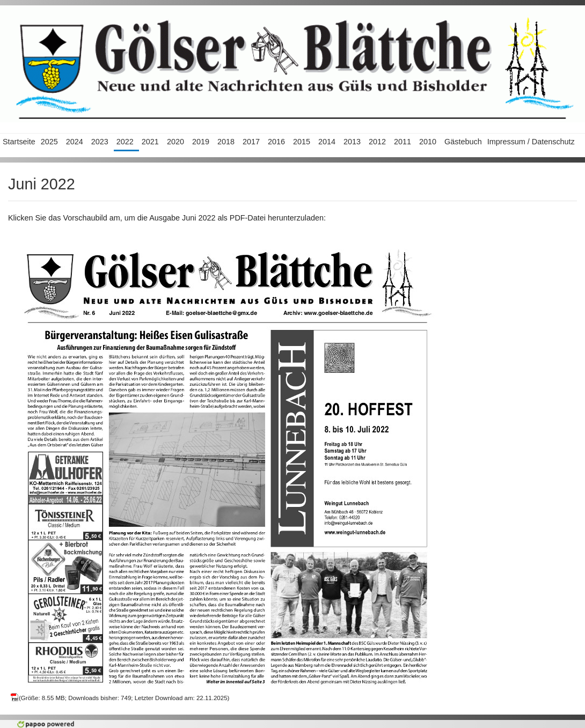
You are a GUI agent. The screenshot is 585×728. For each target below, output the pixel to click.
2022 (125, 142)
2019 (201, 142)
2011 (403, 142)
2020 (175, 142)
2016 (276, 142)
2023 (100, 142)
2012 (377, 142)
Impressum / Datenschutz (531, 142)
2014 (327, 142)
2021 (150, 142)
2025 (49, 142)
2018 (226, 142)
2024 (75, 142)
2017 (251, 142)
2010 (428, 142)
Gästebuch (463, 142)
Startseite (19, 142)
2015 (302, 142)
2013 (352, 142)
